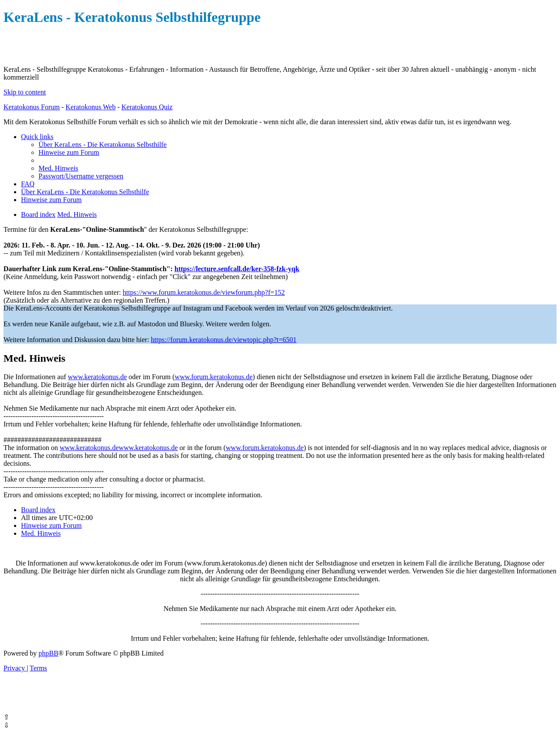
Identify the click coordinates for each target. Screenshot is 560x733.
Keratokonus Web (91, 107)
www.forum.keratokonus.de (213, 377)
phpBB (48, 653)
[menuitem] (103, 145)
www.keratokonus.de (97, 377)
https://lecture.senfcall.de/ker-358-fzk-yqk (237, 269)
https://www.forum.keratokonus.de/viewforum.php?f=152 (204, 292)
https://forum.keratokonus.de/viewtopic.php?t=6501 (224, 340)
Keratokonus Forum (31, 107)
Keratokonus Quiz (147, 107)
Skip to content (25, 92)
